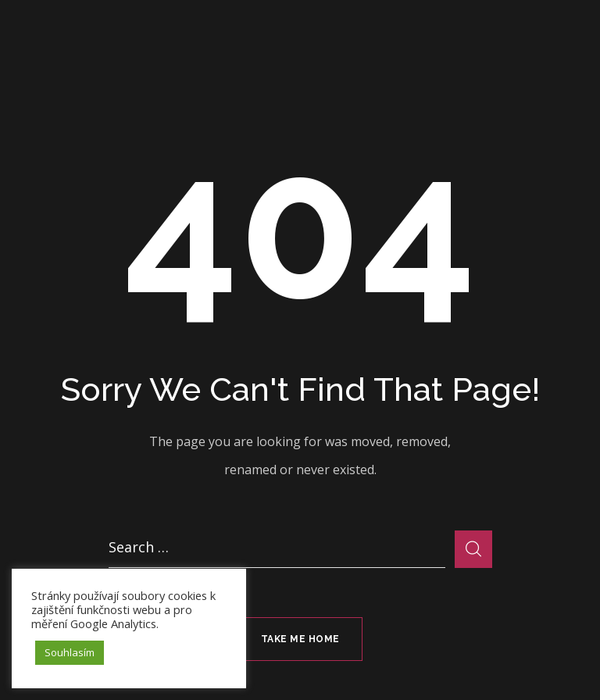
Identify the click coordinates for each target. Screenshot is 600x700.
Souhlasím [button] (70, 652)
